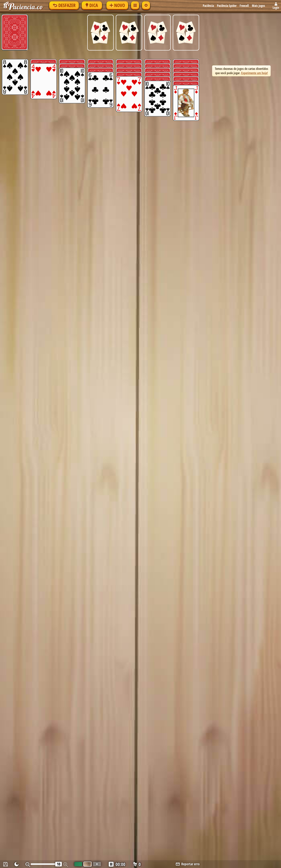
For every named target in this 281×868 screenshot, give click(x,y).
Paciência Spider (227, 6)
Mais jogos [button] (258, 6)
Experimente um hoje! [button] (254, 73)
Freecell (244, 6)
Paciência (208, 6)
